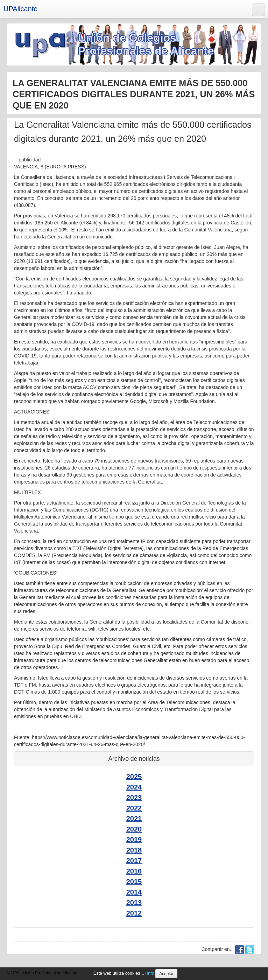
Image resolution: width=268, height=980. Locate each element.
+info (149, 973)
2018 (134, 850)
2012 (134, 913)
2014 (134, 892)
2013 (134, 903)
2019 (134, 840)
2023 (134, 798)
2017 (134, 861)
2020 (134, 829)
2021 (134, 819)
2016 (134, 871)
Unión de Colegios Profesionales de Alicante (146, 44)
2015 (134, 882)
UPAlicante (20, 9)
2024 (134, 787)
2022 (134, 808)
